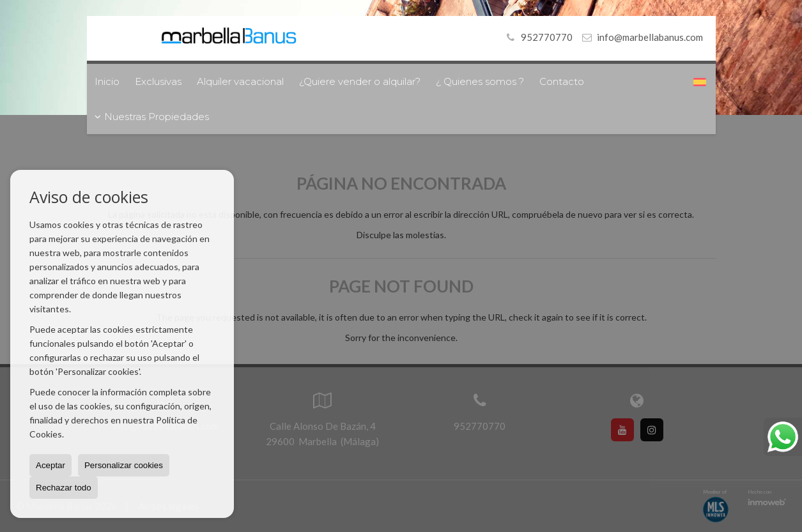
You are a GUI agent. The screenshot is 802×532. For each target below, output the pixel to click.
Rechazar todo (64, 488)
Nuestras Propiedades (152, 117)
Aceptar (50, 465)
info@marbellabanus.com (650, 37)
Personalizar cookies (124, 465)
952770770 (538, 37)
